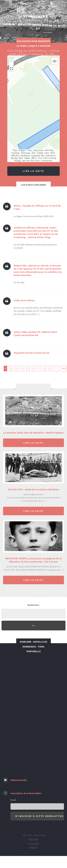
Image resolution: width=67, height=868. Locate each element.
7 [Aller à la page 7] (39, 368)
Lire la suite (33, 171)
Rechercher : (34, 605)
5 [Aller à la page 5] (28, 368)
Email (13, 800)
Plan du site (33, 839)
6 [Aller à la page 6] (34, 368)
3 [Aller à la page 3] (17, 368)
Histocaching (33, 16)
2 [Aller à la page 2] (11, 368)
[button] (11, 60)
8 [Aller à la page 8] (45, 368)
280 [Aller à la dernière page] (64, 368)
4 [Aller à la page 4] (22, 368)
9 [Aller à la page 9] (50, 368)
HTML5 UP (33, 848)
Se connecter (33, 843)
